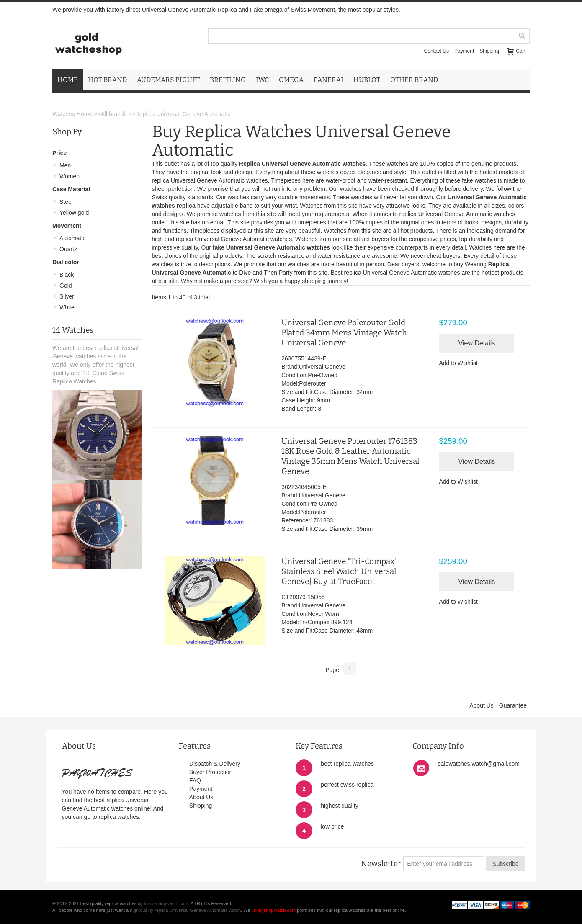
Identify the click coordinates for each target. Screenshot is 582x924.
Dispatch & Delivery (215, 764)
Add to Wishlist (458, 363)
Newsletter (381, 864)
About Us (482, 705)
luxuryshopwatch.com (166, 903)
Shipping (489, 51)
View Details (477, 343)
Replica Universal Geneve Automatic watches (302, 164)
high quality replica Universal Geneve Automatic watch (185, 910)
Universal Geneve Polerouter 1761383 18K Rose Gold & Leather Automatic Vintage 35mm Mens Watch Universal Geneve (350, 456)
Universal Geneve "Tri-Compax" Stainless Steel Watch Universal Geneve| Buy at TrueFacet (340, 571)
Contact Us (436, 51)
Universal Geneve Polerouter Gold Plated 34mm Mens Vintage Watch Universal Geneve (344, 333)
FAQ (195, 780)
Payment (464, 51)
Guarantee (513, 705)
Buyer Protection (211, 772)
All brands (113, 114)
